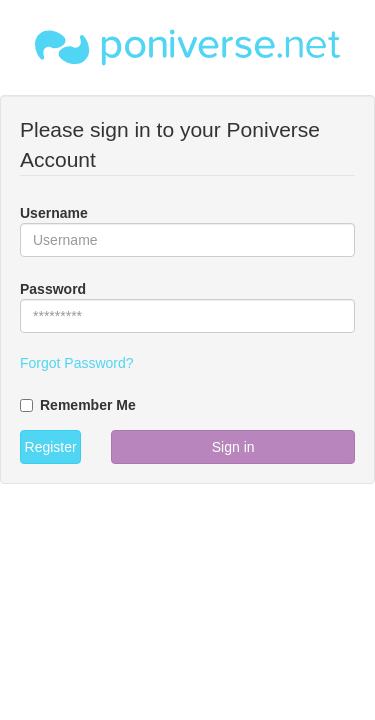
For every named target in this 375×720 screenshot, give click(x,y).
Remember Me (78, 405)
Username (54, 213)
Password (53, 289)
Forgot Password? (77, 363)
